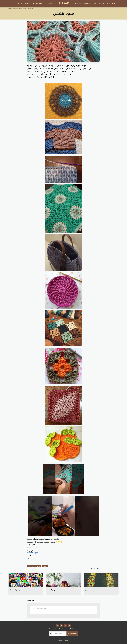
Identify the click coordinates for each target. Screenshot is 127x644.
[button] (27, 3)
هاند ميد (38, 566)
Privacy (66, 640)
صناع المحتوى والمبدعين (19, 8)
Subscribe (72, 634)
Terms (60, 640)
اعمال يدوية (31, 566)
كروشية (45, 566)
